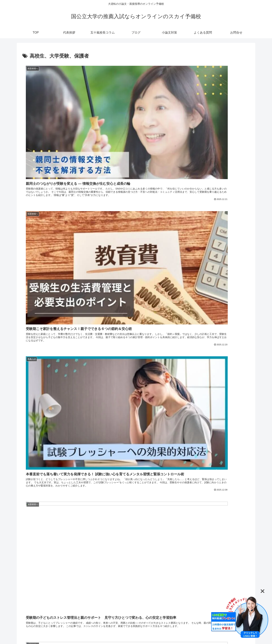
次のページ (136, 572)
